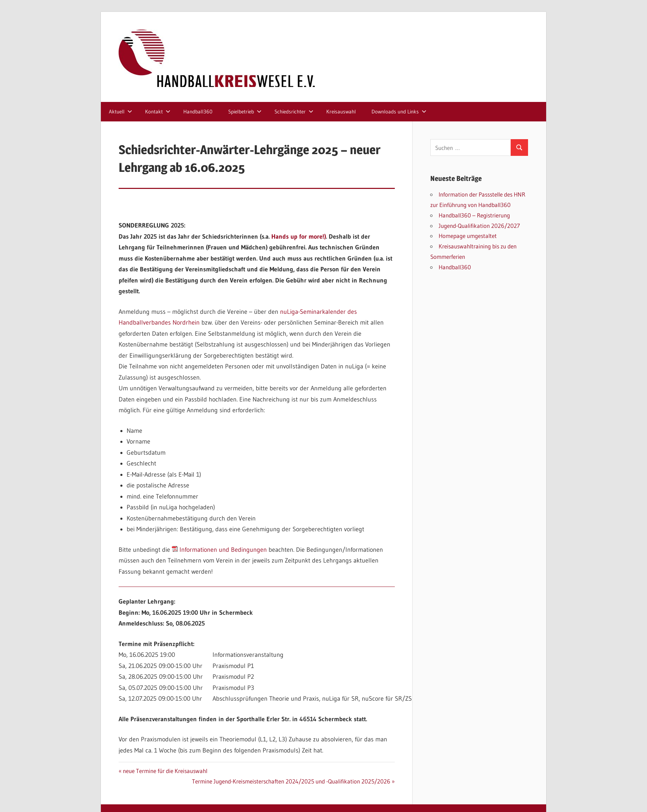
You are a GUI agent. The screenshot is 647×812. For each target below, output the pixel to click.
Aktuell (121, 112)
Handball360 (198, 112)
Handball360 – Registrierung (474, 215)
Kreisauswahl (341, 112)
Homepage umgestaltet (468, 236)
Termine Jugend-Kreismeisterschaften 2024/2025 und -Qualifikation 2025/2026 (291, 781)
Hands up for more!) (299, 237)
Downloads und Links (399, 112)
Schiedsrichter (294, 112)
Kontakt (158, 112)
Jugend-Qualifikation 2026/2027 (479, 226)
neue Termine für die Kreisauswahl (165, 771)
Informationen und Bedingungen (219, 550)
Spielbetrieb (245, 112)
